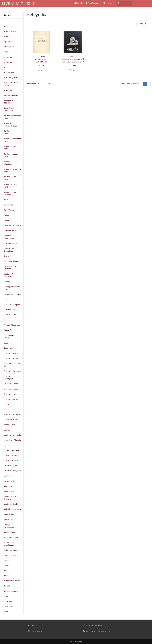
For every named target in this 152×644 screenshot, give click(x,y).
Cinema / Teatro (10, 230)
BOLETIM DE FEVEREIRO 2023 (10, 125)
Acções (6, 26)
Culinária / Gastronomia (9, 237)
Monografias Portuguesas (9, 526)
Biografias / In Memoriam (9, 109)
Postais (7, 576)
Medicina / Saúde (11, 504)
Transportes (8, 606)
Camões (7, 220)
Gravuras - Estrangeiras (9, 377)
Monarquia (8, 519)
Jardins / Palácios (11, 425)
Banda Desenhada (11, 95)
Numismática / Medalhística (10, 544)
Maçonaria (8, 486)
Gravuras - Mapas (11, 389)
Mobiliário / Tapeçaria (12, 509)
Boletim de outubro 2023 (12, 155)
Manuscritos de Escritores (10, 498)
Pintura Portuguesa (11, 555)
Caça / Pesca (9, 210)
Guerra (6, 404)
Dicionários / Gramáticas (9, 250)
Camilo (6, 215)
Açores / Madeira (11, 31)
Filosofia (7, 320)
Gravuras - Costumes (12, 371)
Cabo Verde (8, 205)
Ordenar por (143, 24)
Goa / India (8, 348)
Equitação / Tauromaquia (9, 275)
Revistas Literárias (11, 591)
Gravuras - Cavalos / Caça (12, 365)
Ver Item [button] (41, 70)
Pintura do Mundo (11, 550)
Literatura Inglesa (11, 466)
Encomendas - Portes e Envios (96, 631)
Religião (7, 586)
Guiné (6, 409)
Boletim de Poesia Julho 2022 (11, 163)
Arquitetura (8, 62)
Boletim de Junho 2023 (11, 132)
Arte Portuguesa (10, 77)
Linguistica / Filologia (12, 440)
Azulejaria (8, 90)
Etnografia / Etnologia (12, 294)
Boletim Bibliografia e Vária (12, 117)
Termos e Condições (93, 626)
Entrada (78, 3)
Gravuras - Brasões (11, 358)
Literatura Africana (11, 450)
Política (7, 565)
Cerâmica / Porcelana (12, 225)
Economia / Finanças (12, 261)
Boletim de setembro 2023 (12, 170)
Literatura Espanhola (12, 455)
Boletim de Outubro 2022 (12, 147)
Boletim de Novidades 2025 (13, 140)
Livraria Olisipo (19, 3)
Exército (7, 299)
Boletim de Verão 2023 (11, 178)
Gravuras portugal (11, 399)
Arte (5, 67)
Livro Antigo (9, 476)
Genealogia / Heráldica (9, 336)
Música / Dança (10, 532)
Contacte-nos (35, 631)
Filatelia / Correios (11, 315)
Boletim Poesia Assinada (10, 193)
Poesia (6, 560)
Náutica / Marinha (11, 537)
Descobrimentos (10, 243)
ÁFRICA (7, 36)
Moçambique (9, 514)
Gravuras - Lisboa (11, 384)
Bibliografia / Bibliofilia (9, 102)
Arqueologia (9, 57)
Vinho (6, 611)
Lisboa (6, 445)
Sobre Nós (33, 626)
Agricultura (8, 41)
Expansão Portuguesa (12, 304)
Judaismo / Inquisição (12, 435)
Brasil (6, 200)
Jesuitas (7, 430)
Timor (6, 596)
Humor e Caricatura (12, 420)
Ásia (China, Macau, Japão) (12, 84)
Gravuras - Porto (10, 394)
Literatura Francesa (11, 460)
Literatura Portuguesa (12, 471)
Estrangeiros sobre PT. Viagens (13, 288)
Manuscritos (9, 491)
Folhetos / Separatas (12, 325)
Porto (6, 570)
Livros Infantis (9, 481)
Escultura (7, 282)
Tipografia (8, 601)
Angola (6, 52)
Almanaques (9, 47)
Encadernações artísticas (10, 267)
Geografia (8, 343)
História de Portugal (12, 414)
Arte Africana (9, 72)
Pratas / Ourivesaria (12, 581)
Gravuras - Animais (11, 353)
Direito (6, 256)
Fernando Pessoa (11, 310)
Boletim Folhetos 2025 (11, 186)
